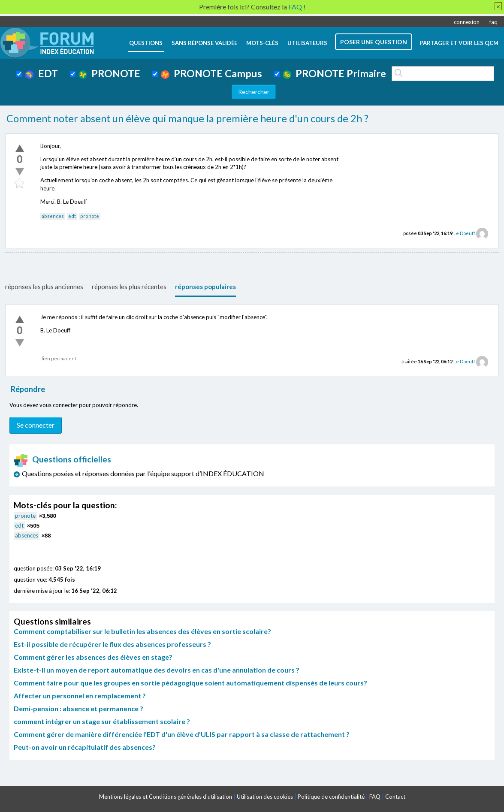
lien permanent (59, 358)
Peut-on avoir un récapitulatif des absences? (85, 747)
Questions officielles (63, 459)
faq (493, 22)
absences (53, 216)
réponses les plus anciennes (44, 287)
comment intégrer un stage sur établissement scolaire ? (102, 721)
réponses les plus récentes (129, 287)
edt (72, 216)
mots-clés (262, 43)
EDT (41, 73)
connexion (467, 22)
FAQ (375, 797)
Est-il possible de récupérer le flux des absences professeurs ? (112, 644)
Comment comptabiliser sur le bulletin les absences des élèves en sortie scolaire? (142, 631)
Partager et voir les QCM (459, 43)
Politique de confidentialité (331, 797)
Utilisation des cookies (265, 797)
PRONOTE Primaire (334, 73)
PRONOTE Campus (211, 73)
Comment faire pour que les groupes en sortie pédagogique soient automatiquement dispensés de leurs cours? (190, 683)
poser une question (374, 42)
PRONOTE (109, 73)
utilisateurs (307, 43)
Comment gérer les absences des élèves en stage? (93, 657)
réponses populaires (205, 287)
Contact (395, 797)
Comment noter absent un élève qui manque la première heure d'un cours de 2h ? (187, 118)
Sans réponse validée (204, 43)
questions (146, 43)
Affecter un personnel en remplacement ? (80, 696)
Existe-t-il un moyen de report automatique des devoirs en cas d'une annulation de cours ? (157, 670)
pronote (90, 216)
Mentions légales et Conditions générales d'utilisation (166, 797)
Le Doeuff (464, 233)
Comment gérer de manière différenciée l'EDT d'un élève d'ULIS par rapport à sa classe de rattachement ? (182, 734)
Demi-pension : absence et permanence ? (78, 708)
